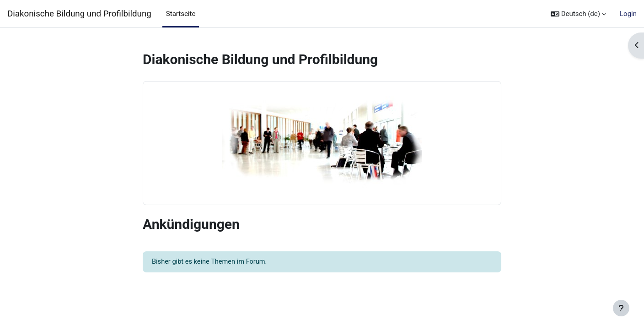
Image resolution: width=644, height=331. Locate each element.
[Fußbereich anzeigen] (621, 308)
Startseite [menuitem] (181, 14)
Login (628, 14)
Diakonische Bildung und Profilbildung (79, 14)
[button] (578, 14)
